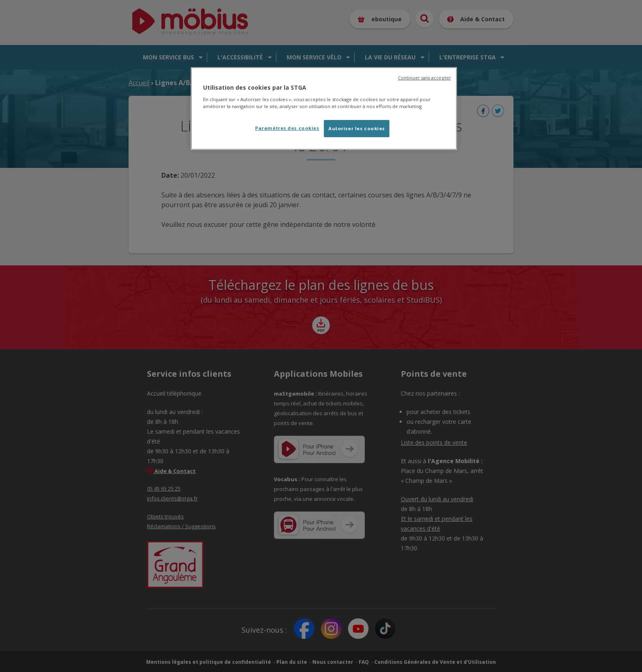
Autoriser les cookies (357, 128)
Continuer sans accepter (424, 78)
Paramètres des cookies (287, 128)
